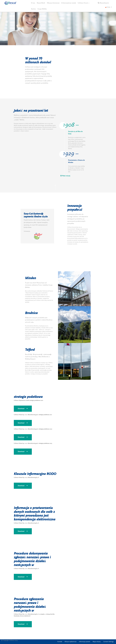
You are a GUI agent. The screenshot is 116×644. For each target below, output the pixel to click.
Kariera (33, 9)
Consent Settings (108, 642)
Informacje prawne (85, 642)
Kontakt (60, 642)
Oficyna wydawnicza (70, 642)
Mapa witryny (97, 642)
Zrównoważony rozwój (69, 3)
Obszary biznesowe (53, 3)
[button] (101, 38)
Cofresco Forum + (84, 3)
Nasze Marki (41, 3)
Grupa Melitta (42, 9)
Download (23, 409)
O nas (33, 3)
